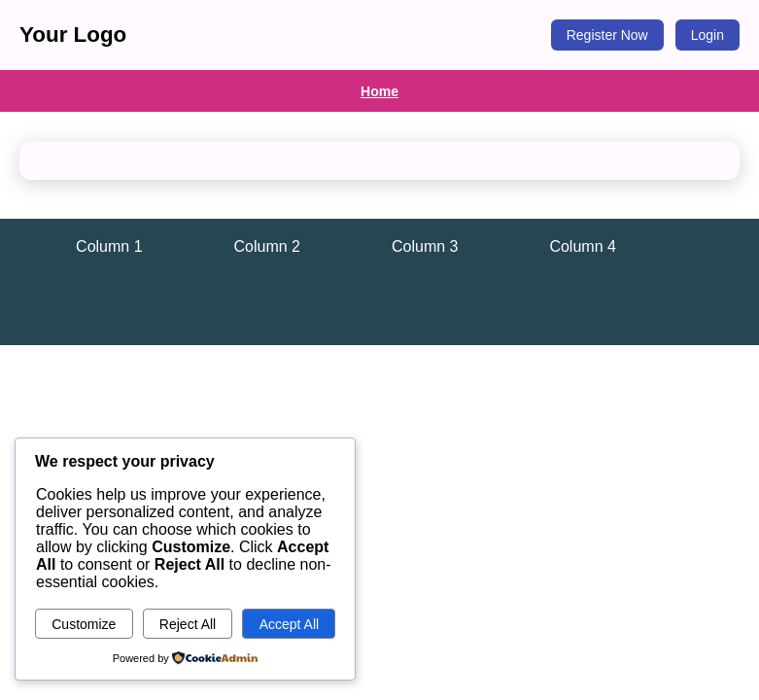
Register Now (607, 35)
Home (379, 91)
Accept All (289, 624)
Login (707, 35)
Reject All (188, 624)
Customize (84, 624)
